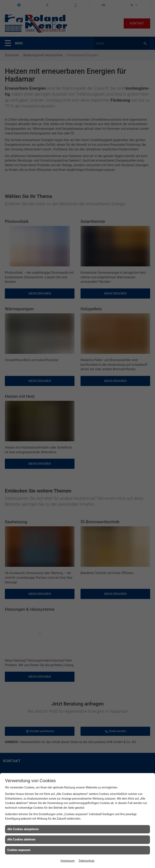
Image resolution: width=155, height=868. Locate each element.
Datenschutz (87, 861)
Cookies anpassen (19, 850)
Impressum (68, 861)
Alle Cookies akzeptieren (23, 829)
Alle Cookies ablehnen (21, 839)
